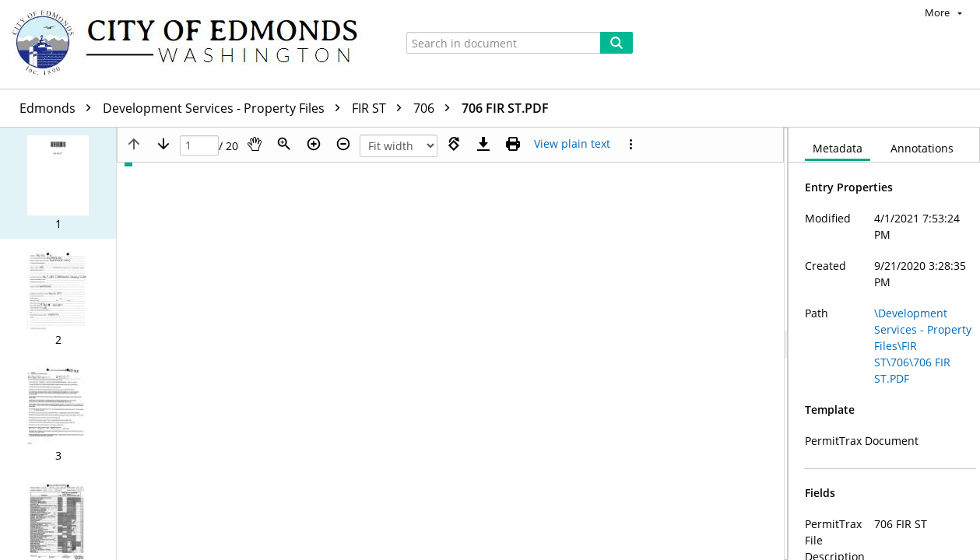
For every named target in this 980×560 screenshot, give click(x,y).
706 (436, 108)
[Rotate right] (454, 144)
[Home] (192, 44)
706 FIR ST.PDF (505, 108)
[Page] (199, 146)
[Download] (483, 144)
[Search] (616, 43)
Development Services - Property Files (225, 108)
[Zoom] (284, 144)
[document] (884, 344)
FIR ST (381, 108)
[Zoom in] (314, 144)
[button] (58, 183)
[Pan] (255, 144)
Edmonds (59, 108)
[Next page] (163, 144)
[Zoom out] (343, 144)
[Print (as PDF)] (513, 144)
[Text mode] (572, 144)
